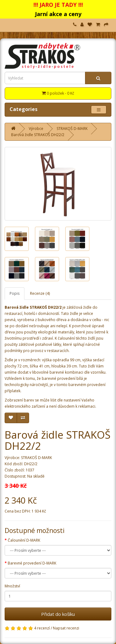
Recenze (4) (40, 293)
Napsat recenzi (66, 628)
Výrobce (36, 129)
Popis (15, 293)
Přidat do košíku (58, 614)
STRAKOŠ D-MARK (72, 129)
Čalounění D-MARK (24, 540)
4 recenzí (42, 628)
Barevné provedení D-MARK (32, 563)
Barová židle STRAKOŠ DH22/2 (38, 135)
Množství (12, 586)
